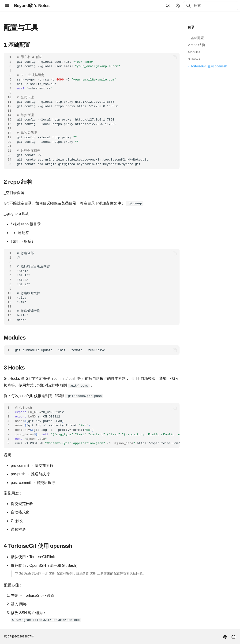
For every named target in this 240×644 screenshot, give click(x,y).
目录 (191, 27)
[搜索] (211, 6)
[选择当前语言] (178, 6)
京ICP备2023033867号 (19, 636)
